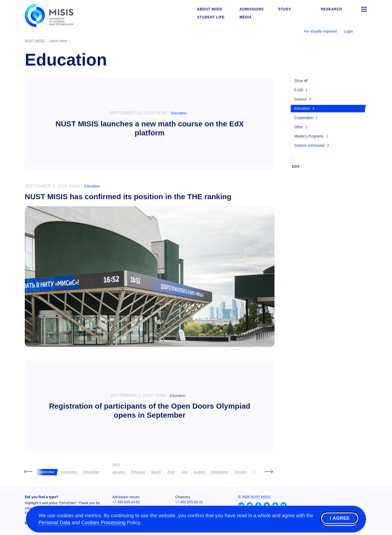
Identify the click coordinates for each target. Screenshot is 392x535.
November (69, 472)
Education (179, 113)
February (138, 472)
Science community (309, 145)
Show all (301, 81)
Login (348, 31)
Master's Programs (309, 136)
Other (299, 127)
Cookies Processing (103, 522)
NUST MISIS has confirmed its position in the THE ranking (128, 197)
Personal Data (54, 522)
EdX (296, 166)
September (219, 472)
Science (300, 99)
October (240, 472)
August (199, 472)
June (171, 472)
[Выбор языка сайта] (364, 31)
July (184, 472)
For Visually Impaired (320, 31)
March (156, 472)
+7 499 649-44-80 (126, 502)
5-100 (299, 90)
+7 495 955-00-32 (189, 502)
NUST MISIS (260, 497)
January (118, 472)
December (92, 472)
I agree (340, 518)
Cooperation (304, 118)
